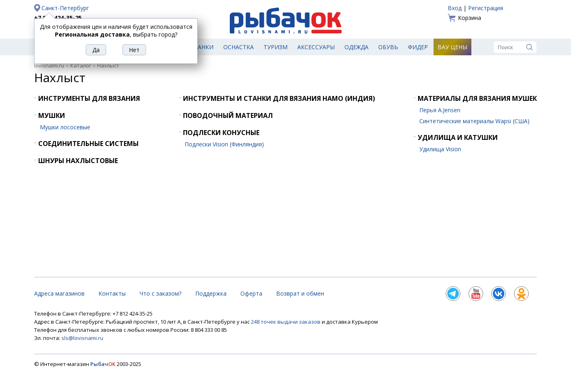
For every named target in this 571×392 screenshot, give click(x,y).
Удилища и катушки (458, 137)
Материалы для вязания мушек (477, 98)
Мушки (52, 115)
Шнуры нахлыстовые (78, 161)
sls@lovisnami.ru (82, 338)
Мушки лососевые (65, 127)
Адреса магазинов (59, 293)
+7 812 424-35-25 (58, 18)
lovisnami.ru (49, 65)
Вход (455, 8)
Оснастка (239, 47)
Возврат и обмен (300, 293)
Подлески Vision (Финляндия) (224, 144)
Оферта (251, 293)
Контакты (112, 293)
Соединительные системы (88, 144)
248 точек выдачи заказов (286, 322)
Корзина (470, 18)
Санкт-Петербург (65, 8)
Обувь (388, 47)
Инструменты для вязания (89, 98)
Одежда (356, 47)
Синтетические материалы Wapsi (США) (474, 121)
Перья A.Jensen (440, 110)
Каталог (81, 65)
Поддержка (211, 293)
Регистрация (486, 8)
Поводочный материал (228, 115)
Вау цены (452, 47)
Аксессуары (316, 47)
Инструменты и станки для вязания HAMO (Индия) (279, 98)
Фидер (418, 47)
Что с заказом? (160, 293)
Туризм (276, 47)
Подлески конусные (221, 133)
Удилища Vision (440, 149)
